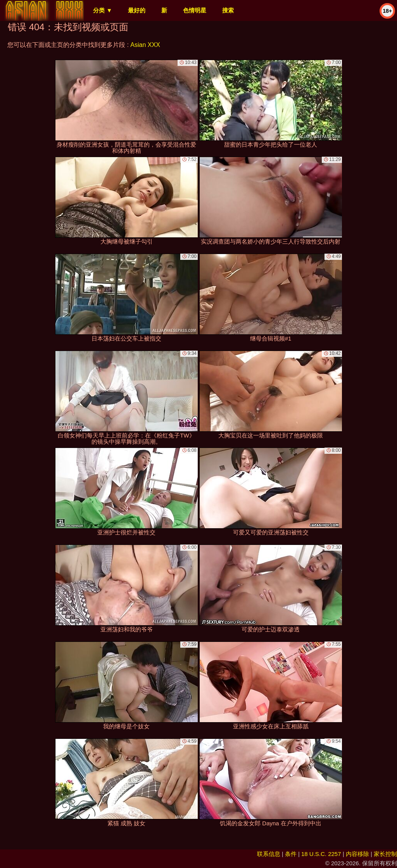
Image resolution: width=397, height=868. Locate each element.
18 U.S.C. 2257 (321, 854)
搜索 (228, 10)
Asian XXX (145, 45)
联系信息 (269, 854)
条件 (291, 854)
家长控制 (385, 854)
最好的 (137, 10)
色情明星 (195, 10)
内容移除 (357, 854)
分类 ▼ (103, 10)
